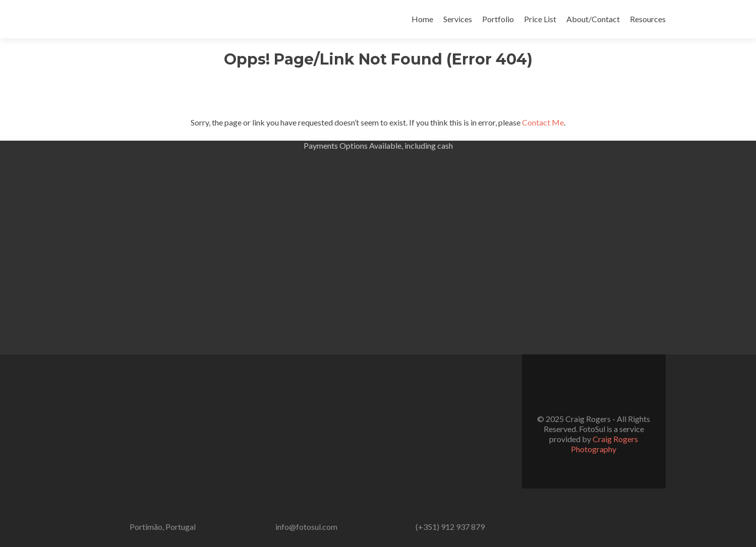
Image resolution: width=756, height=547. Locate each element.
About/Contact (593, 19)
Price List (540, 19)
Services (458, 19)
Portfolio (498, 19)
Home (422, 19)
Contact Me (543, 122)
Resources (648, 19)
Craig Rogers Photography (604, 444)
